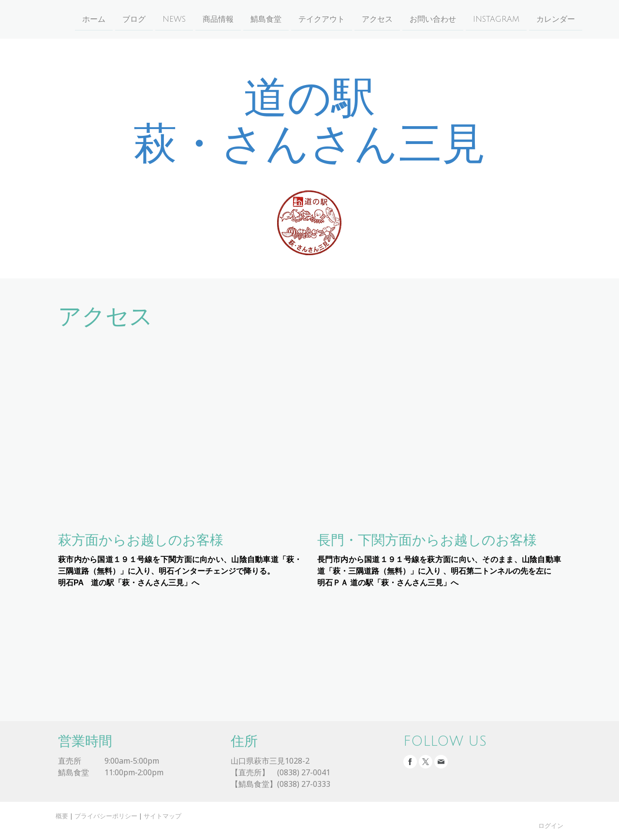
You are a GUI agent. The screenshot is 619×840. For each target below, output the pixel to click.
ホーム (75, 19)
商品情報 (199, 19)
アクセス (358, 19)
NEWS (155, 19)
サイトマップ (162, 816)
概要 (62, 816)
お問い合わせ (414, 19)
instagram (477, 19)
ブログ (115, 19)
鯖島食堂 (247, 19)
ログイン (551, 826)
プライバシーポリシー (106, 816)
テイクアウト (303, 19)
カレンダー (537, 19)
